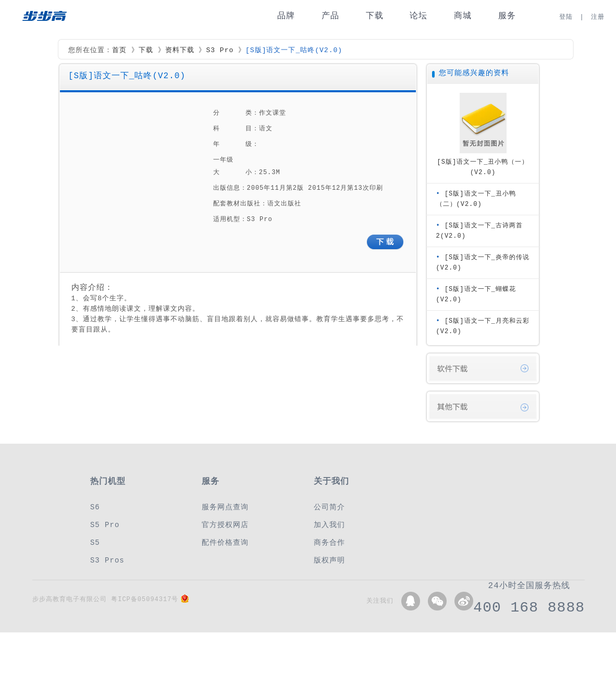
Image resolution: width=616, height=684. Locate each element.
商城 (463, 16)
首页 (119, 51)
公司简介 (329, 507)
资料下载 (180, 51)
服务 (507, 16)
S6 (95, 507)
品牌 (286, 16)
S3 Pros (107, 560)
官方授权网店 (225, 525)
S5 (95, 542)
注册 (598, 17)
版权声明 (329, 560)
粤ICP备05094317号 (145, 599)
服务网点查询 (225, 507)
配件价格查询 (225, 542)
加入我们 (329, 525)
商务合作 (329, 542)
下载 (375, 16)
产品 (330, 16)
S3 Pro (220, 51)
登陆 (566, 17)
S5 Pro (105, 525)
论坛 (418, 16)
